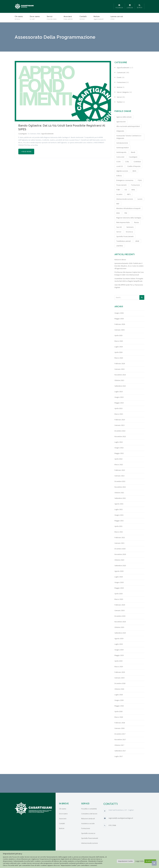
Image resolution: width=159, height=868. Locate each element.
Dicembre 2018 (120, 683)
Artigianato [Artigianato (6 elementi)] (120, 131)
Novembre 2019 (120, 622)
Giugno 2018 (119, 700)
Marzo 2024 (119, 358)
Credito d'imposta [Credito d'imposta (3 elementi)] (134, 166)
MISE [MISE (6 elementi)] (118, 213)
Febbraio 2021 (120, 537)
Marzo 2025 (119, 341)
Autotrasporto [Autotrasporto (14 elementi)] (121, 152)
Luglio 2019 (119, 644)
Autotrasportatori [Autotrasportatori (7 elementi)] (123, 148)
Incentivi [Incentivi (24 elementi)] (119, 194)
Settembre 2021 (120, 498)
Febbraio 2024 (120, 363)
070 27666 (112, 825)
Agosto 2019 (119, 638)
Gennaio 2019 (119, 678)
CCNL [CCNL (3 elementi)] (127, 162)
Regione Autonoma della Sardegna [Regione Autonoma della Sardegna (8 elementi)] (129, 218)
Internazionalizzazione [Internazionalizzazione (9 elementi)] (125, 199)
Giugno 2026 (119, 313)
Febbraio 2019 (120, 672)
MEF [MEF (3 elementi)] (118, 204)
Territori (120, 102)
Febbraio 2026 (120, 324)
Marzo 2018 (119, 717)
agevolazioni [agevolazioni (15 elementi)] (121, 122)
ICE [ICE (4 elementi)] (126, 190)
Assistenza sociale (88, 823)
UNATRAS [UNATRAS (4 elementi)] (120, 246)
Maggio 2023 (119, 403)
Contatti (83, 18)
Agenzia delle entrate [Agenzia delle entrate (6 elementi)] (124, 117)
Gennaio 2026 (119, 330)
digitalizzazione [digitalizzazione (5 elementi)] (122, 171)
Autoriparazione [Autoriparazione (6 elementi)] (122, 143)
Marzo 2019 (119, 667)
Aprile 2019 (119, 661)
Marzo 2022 (119, 465)
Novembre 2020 (120, 554)
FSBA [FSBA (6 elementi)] (118, 190)
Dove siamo (35, 18)
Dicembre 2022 (120, 431)
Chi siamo (19, 18)
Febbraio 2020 (120, 605)
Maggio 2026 (119, 319)
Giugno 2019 (119, 650)
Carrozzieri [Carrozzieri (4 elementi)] (120, 157)
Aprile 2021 (119, 526)
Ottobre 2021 (119, 493)
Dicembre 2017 (120, 734)
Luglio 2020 (119, 577)
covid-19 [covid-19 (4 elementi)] (120, 166)
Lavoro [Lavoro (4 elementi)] (140, 199)
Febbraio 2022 (120, 470)
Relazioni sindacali (88, 819)
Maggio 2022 (119, 453)
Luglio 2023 (119, 392)
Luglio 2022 (119, 442)
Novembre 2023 (120, 375)
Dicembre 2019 (120, 616)
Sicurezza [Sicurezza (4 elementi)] (129, 232)
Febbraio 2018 (120, 723)
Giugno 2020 (119, 582)
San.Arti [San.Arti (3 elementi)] (119, 227)
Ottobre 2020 (119, 560)
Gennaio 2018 (119, 728)
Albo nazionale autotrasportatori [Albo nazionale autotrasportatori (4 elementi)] (128, 126)
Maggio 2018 (119, 706)
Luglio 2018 (119, 695)
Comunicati (121, 72)
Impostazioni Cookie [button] (125, 861)
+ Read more (26, 152)
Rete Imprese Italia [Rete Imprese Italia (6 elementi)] (123, 222)
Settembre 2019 (120, 633)
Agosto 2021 (119, 504)
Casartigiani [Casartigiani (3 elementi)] (133, 157)
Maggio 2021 (119, 521)
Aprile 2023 (119, 408)
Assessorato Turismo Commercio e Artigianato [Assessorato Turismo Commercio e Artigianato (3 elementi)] (129, 137)
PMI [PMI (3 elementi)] (126, 213)
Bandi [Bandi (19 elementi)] (133, 152)
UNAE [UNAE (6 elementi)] (137, 241)
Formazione (121, 82)
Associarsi (68, 18)
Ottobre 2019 (119, 627)
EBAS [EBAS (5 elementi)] (134, 171)
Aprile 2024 (119, 352)
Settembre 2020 (120, 566)
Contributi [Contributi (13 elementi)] (137, 162)
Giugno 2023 (119, 397)
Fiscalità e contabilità (89, 809)
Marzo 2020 (119, 599)
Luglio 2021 (119, 509)
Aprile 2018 (119, 711)
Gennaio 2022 (119, 476)
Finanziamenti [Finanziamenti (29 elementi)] (121, 185)
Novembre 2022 (120, 436)
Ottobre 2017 (119, 745)
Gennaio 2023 (119, 425)
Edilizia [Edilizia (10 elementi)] (119, 176)
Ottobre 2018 (119, 689)
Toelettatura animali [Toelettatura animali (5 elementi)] (124, 241)
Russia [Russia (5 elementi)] (137, 222)
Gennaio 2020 (119, 610)
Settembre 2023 (120, 386)
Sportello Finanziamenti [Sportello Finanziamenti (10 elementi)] (125, 236)
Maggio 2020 (119, 588)
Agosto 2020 (119, 571)
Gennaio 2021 (119, 543)
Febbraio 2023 (120, 420)
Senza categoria (123, 92)
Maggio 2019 (119, 655)
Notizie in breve (120, 260)
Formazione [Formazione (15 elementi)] (135, 185)
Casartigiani (23, 134)
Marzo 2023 (119, 414)
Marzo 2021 (119, 532)
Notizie (99, 18)
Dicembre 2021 (120, 481)
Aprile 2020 (119, 594)
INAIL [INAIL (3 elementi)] (133, 190)
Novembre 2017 (120, 740)
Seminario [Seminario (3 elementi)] (130, 227)
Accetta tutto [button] (150, 861)
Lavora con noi (117, 18)
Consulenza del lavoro (89, 814)
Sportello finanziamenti (90, 838)
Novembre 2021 (120, 487)
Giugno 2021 (119, 515)
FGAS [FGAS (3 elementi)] (140, 180)
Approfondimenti (47, 134)
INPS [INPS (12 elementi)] (129, 194)
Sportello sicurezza (88, 833)
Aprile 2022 (119, 459)
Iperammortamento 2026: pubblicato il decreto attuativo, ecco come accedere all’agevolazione (129, 266)
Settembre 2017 (120, 751)
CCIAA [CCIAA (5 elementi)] (118, 162)
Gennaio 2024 (119, 369)
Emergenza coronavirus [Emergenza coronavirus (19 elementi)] (125, 180)
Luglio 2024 (119, 347)
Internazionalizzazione (89, 843)
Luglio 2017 (119, 756)
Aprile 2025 (119, 335)
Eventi (119, 77)
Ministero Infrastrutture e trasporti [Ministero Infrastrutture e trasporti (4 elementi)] (128, 208)
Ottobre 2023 (119, 380)
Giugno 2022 (119, 448)
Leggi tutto (140, 861)
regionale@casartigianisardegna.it (121, 818)
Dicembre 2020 (120, 549)
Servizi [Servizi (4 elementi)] (119, 232)
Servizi (52, 18)
